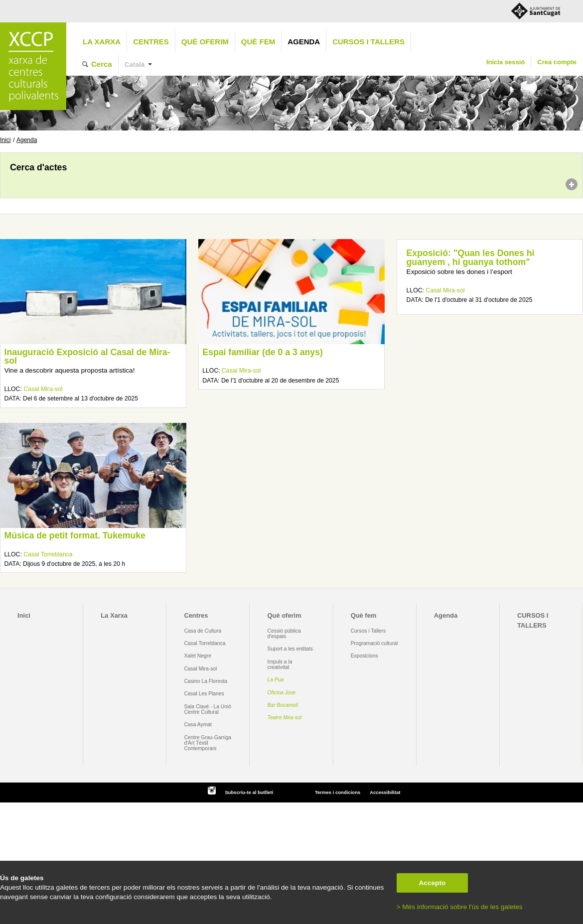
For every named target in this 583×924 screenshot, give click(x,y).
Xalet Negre (198, 656)
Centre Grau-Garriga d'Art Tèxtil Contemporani (208, 743)
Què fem (258, 42)
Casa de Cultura (203, 631)
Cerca (102, 64)
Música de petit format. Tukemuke (74, 535)
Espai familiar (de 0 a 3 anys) (263, 352)
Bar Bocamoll (283, 705)
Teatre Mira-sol (285, 718)
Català (135, 65)
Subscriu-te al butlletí (249, 792)
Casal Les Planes (204, 694)
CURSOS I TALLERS (368, 42)
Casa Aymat (198, 725)
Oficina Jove (282, 693)
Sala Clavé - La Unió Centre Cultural (208, 709)
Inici (5, 140)
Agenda (304, 42)
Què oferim (205, 42)
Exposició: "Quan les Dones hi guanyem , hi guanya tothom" (471, 258)
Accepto (433, 883)
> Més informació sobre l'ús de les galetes (460, 907)
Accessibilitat (385, 792)
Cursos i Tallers (368, 631)
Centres (151, 42)
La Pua (276, 680)
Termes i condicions (338, 792)
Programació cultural (374, 643)
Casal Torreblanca (48, 554)
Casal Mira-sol (43, 389)
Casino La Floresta (206, 681)
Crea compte (557, 62)
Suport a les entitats (290, 649)
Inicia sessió (506, 62)
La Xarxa (102, 42)
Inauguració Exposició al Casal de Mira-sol (87, 357)
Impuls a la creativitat (280, 664)
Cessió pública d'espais (284, 634)
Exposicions (364, 656)
